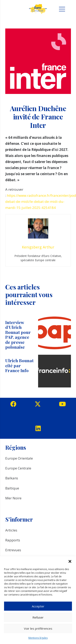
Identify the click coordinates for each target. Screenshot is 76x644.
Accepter (38, 606)
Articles (11, 530)
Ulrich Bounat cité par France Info (19, 365)
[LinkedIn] (38, 428)
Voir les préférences (38, 628)
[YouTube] (62, 404)
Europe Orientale (19, 458)
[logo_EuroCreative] (38, 9)
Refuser (38, 617)
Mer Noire (13, 498)
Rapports (13, 540)
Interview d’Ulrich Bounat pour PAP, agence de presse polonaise (18, 335)
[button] (70, 561)
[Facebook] (13, 404)
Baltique (12, 488)
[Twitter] (38, 404)
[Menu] (62, 9)
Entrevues (13, 550)
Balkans (12, 478)
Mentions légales (38, 638)
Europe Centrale (18, 468)
